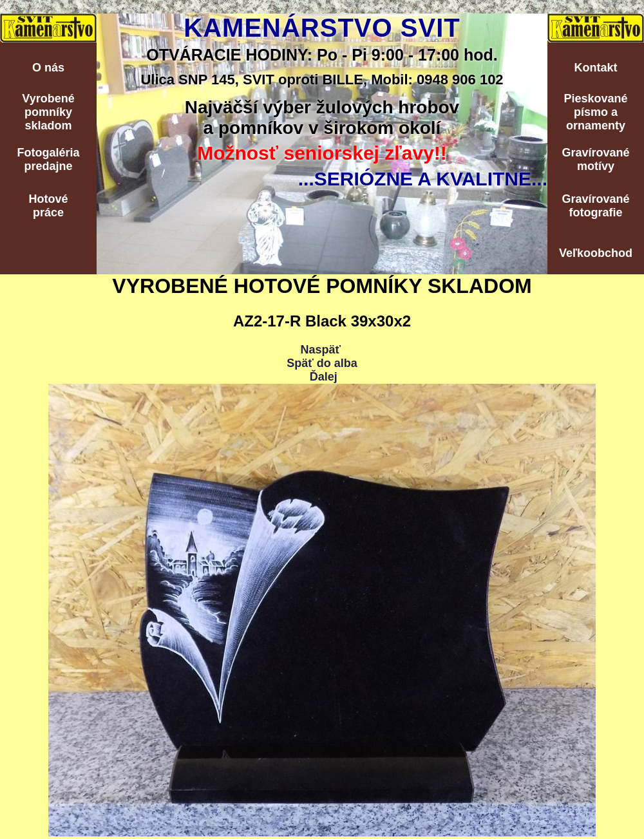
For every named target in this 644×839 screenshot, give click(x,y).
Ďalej (324, 377)
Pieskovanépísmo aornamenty (595, 112)
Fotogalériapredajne (48, 159)
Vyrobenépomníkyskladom (48, 112)
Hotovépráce (48, 206)
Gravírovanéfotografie (595, 206)
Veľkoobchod (596, 253)
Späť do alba (322, 363)
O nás (48, 68)
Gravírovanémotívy (595, 159)
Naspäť (320, 350)
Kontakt (596, 68)
